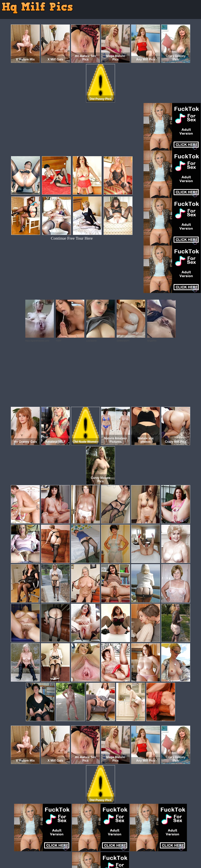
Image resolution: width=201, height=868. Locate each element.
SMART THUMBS (107, 852)
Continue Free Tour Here (72, 238)
